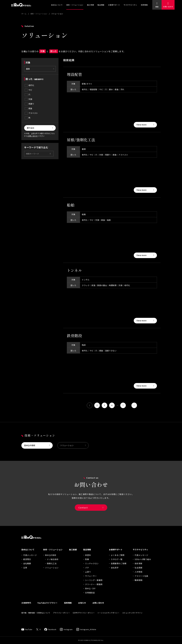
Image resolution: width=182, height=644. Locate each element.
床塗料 (88, 558)
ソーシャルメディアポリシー (108, 616)
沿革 (25, 570)
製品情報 (101, 5)
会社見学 (115, 570)
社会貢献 (139, 570)
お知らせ (82, 606)
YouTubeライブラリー (47, 606)
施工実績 (90, 5)
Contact (83, 509)
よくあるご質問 (118, 558)
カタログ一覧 (117, 562)
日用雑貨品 (90, 595)
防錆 (87, 562)
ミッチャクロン (92, 566)
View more (142, 125)
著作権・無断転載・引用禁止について (36, 616)
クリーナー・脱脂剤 (94, 587)
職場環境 (139, 583)
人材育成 (139, 575)
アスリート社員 (141, 579)
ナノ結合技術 (53, 562)
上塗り (88, 575)
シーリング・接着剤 (94, 583)
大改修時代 (26, 606)
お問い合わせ (168, 7)
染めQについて (57, 5)
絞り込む (31, 128)
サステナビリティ (130, 5)
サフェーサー (91, 579)
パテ (87, 570)
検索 (157, 7)
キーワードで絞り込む (36, 147)
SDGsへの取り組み (143, 562)
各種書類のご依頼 (119, 566)
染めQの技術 (30, 446)
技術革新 (139, 566)
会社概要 (27, 566)
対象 (28, 62)
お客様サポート (114, 5)
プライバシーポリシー (62, 616)
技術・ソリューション (75, 5)
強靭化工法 (52, 566)
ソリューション (67, 446)
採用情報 (144, 5)
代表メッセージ (30, 558)
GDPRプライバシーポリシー (84, 616)
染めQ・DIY (90, 591)
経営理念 (27, 562)
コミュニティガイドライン (132, 616)
